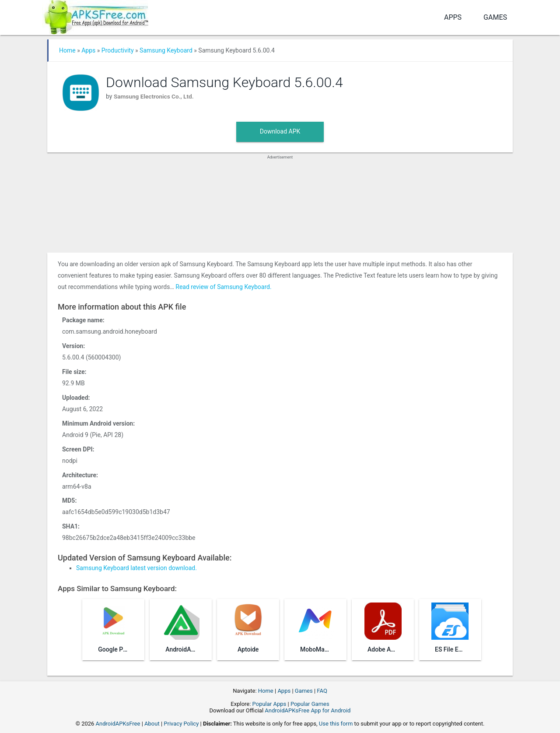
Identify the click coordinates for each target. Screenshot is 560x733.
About (152, 724)
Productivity (118, 50)
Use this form (336, 724)
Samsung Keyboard (166, 50)
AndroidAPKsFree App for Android (308, 710)
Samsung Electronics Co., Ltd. (155, 96)
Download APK (280, 131)
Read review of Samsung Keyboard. (223, 287)
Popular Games (310, 704)
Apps (453, 17)
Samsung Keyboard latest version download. (136, 568)
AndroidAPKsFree (118, 724)
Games (495, 17)
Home (67, 50)
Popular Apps (269, 704)
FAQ (322, 691)
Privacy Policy (181, 724)
